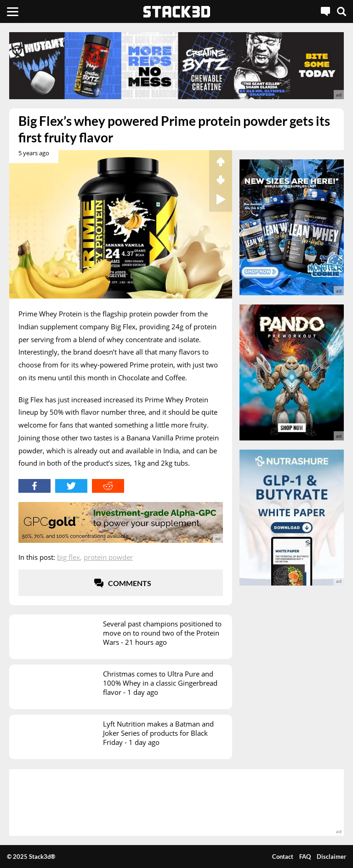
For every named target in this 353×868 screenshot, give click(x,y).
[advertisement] (176, 66)
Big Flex (68, 557)
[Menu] (13, 11)
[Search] (342, 11)
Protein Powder (108, 557)
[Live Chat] (325, 11)
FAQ (305, 857)
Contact (283, 857)
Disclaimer (331, 857)
